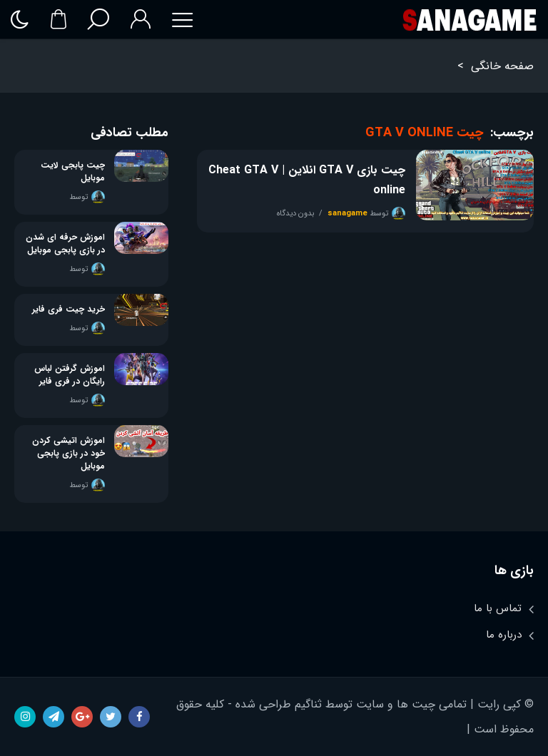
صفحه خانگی (502, 66)
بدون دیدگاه (295, 214)
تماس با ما (498, 608)
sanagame (347, 214)
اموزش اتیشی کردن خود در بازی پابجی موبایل (68, 454)
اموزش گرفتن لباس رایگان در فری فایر (70, 375)
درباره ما (504, 635)
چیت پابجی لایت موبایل (73, 172)
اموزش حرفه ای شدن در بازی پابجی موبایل (65, 244)
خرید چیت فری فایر (68, 310)
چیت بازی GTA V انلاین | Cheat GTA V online (307, 180)
